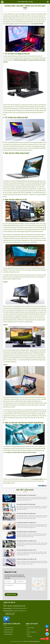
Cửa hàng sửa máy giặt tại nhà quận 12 (26, 523)
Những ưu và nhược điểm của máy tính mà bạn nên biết (22, 452)
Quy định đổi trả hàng (9, 630)
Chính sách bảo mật (8, 634)
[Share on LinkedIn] (46, 486)
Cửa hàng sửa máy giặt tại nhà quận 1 (26, 504)
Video (28, 630)
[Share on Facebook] (40, 486)
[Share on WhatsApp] (38, 486)
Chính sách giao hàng (9, 628)
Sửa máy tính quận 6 (38, 479)
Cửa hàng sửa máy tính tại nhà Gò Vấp (26, 541)
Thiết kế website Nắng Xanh (34, 641)
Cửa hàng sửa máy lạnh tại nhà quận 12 (27, 532)
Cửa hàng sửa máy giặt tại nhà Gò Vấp (26, 550)
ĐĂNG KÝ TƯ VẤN (11, 595)
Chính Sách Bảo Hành (9, 632)
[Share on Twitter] (41, 486)
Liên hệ (28, 634)
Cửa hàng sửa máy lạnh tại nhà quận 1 (26, 514)
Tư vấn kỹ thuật (30, 628)
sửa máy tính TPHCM (37, 24)
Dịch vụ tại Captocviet (32, 632)
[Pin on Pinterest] (44, 486)
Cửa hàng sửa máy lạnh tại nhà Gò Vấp (26, 559)
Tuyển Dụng (29, 636)
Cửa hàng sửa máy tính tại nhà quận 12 (26, 495)
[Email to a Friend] (43, 486)
